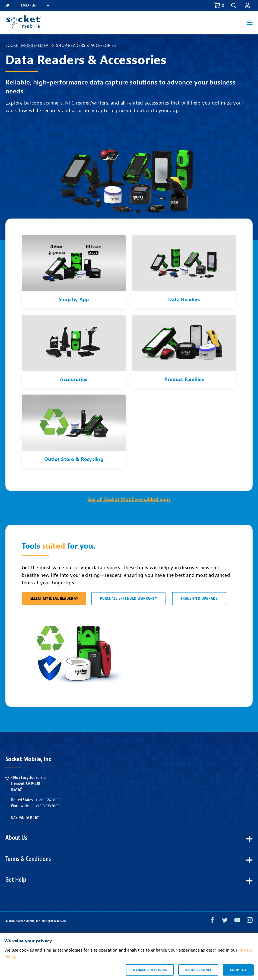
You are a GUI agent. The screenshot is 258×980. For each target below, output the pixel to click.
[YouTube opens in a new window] (237, 921)
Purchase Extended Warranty (128, 599)
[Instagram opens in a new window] (250, 921)
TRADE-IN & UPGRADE (199, 599)
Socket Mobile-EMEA (27, 45)
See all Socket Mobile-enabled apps (129, 499)
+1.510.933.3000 (48, 806)
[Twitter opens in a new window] (225, 921)
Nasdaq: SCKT (25, 818)
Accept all (238, 970)
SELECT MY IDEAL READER (54, 599)
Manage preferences (150, 970)
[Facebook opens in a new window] (212, 921)
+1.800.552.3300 (47, 800)
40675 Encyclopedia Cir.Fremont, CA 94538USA (30, 784)
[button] (234, 6)
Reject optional (198, 970)
